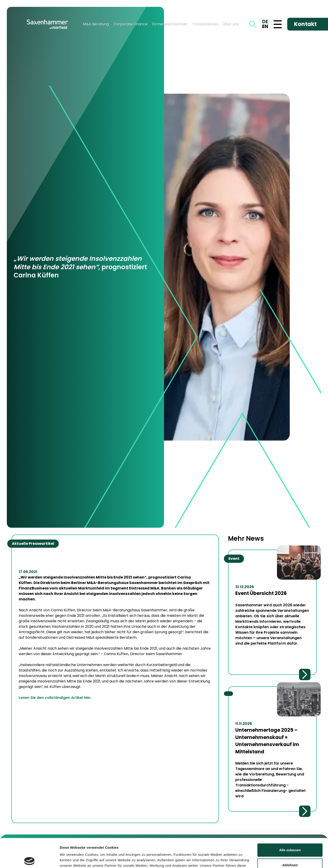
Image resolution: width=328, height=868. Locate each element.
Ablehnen (290, 835)
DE (265, 22)
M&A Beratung (96, 24)
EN (265, 26)
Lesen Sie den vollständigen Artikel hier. (55, 698)
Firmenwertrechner (170, 24)
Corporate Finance (131, 24)
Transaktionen (205, 24)
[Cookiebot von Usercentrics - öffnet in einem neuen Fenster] (29, 859)
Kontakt (305, 24)
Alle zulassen (290, 820)
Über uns (231, 24)
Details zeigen (71, 859)
